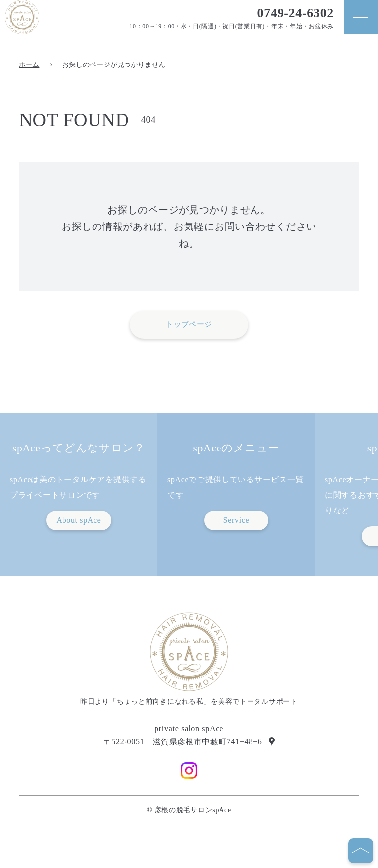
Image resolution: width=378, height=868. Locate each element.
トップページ (189, 324)
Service (236, 520)
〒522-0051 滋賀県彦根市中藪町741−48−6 (183, 742)
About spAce (79, 520)
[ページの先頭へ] (361, 851)
